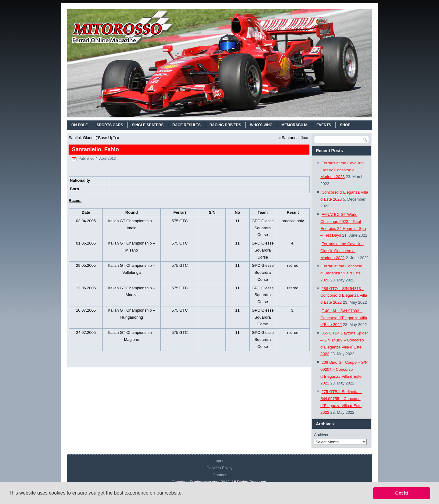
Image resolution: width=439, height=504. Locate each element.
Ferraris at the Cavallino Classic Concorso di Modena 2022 (342, 251)
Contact (220, 475)
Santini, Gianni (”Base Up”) (92, 138)
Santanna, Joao (296, 138)
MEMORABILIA (294, 125)
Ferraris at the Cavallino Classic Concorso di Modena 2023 (342, 170)
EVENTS (324, 125)
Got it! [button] (402, 493)
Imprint (220, 461)
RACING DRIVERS (225, 125)
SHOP (345, 125)
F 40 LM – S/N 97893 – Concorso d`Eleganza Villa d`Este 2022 (344, 318)
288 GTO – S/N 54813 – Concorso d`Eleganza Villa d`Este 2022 (344, 296)
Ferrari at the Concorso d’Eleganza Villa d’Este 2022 (341, 273)
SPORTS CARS (110, 125)
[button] (185, 494)
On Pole (80, 125)
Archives (322, 435)
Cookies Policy (219, 468)
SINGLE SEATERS (148, 125)
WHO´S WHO (261, 125)
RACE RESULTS (187, 125)
